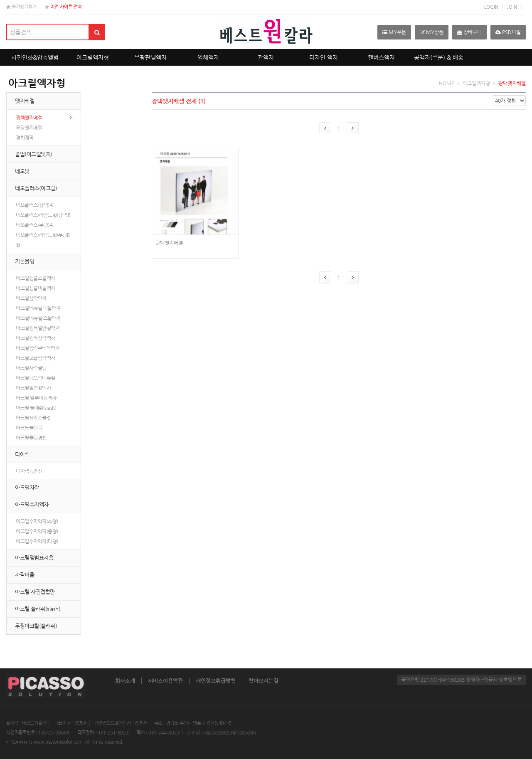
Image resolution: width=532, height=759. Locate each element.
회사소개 (125, 681)
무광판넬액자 (150, 57)
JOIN (512, 7)
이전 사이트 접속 (63, 7)
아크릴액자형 (93, 57)
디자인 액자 (324, 57)
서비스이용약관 (165, 681)
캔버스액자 (381, 57)
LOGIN (491, 7)
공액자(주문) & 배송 (439, 57)
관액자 (266, 57)
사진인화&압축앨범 (35, 57)
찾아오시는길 (264, 681)
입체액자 (208, 57)
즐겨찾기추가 (21, 7)
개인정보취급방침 (216, 681)
